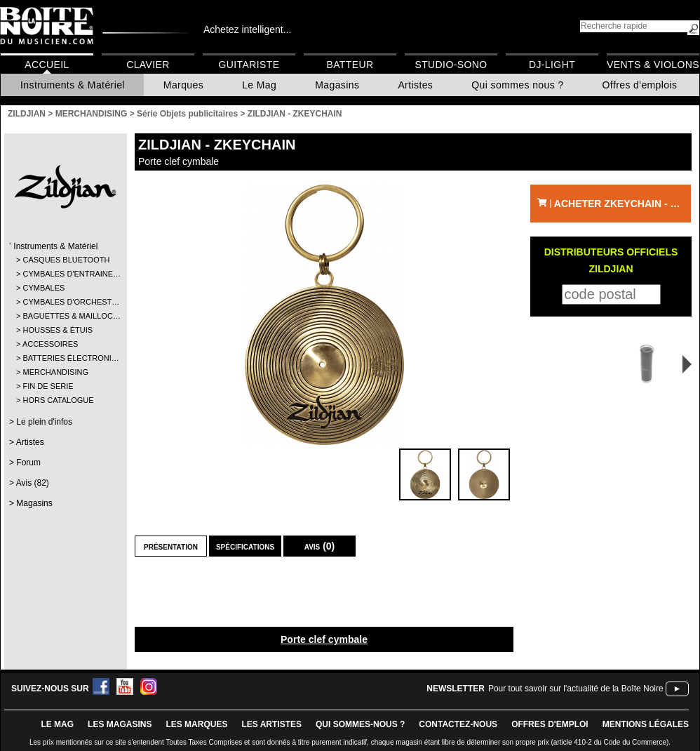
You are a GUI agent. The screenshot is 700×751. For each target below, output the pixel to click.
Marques (183, 85)
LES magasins (120, 724)
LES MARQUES (196, 724)
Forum (28, 463)
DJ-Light (552, 65)
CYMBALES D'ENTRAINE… (65, 274)
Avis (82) (33, 483)
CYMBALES (43, 288)
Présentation (171, 546)
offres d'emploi (550, 724)
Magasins (337, 85)
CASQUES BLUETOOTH (65, 260)
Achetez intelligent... (247, 29)
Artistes (415, 85)
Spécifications (245, 546)
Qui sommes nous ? (517, 85)
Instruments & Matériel (73, 85)
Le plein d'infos (44, 422)
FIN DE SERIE (48, 386)
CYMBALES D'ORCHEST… (65, 302)
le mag (57, 724)
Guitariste (249, 65)
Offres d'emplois (640, 85)
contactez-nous (458, 724)
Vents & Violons (653, 65)
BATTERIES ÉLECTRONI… (65, 358)
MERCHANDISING (55, 372)
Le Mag (259, 85)
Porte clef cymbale (324, 639)
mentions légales (646, 724)
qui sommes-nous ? (360, 724)
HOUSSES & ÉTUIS (58, 330)
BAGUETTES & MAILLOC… (65, 316)
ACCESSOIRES (50, 344)
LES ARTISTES (271, 724)
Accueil (47, 65)
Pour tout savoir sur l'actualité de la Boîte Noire (576, 689)
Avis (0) (320, 546)
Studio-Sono (451, 65)
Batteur (350, 65)
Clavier (148, 65)
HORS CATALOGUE (58, 400)
